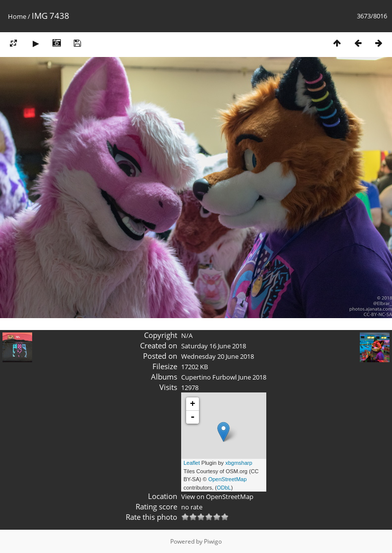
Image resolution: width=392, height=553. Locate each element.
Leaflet (192, 463)
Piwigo (213, 541)
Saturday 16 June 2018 (214, 346)
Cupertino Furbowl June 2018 (224, 377)
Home (17, 16)
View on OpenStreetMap (217, 497)
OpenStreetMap (228, 479)
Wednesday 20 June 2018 (218, 356)
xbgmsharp (239, 463)
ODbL (224, 488)
